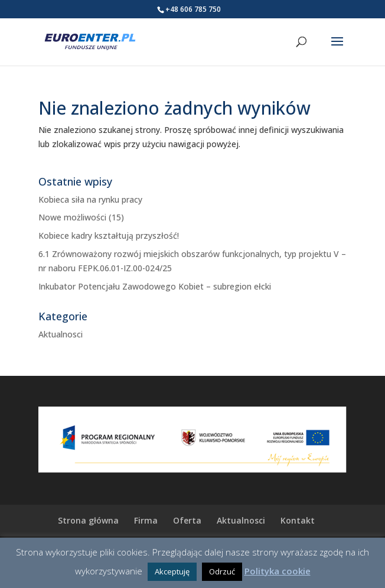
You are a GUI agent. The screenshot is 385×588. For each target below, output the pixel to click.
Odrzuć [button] (222, 571)
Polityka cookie (278, 571)
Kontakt (298, 520)
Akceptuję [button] (172, 571)
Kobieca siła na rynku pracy (90, 199)
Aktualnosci (61, 334)
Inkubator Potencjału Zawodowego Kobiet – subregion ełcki (155, 286)
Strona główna (88, 520)
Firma (146, 520)
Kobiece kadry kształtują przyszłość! (109, 235)
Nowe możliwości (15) (81, 217)
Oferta (187, 520)
